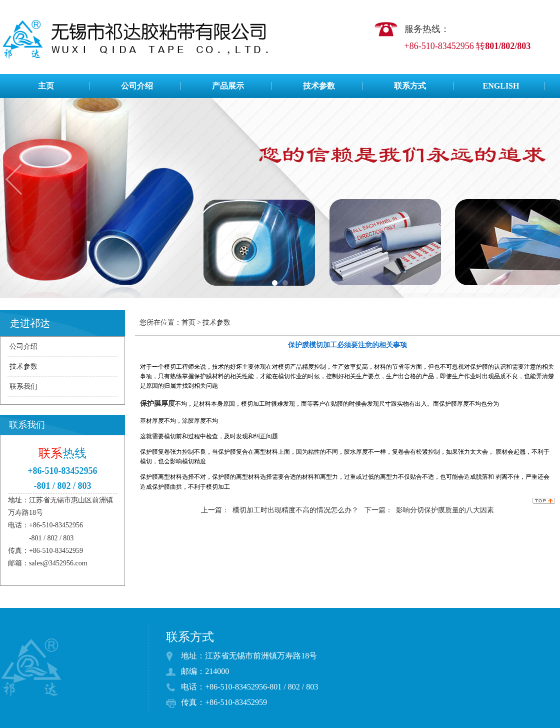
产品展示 (228, 86)
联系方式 (410, 86)
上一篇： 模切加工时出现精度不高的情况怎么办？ (280, 510)
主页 (46, 86)
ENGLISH (501, 86)
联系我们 (23, 387)
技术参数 (319, 86)
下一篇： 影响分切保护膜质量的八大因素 (429, 510)
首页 (188, 322)
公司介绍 (137, 86)
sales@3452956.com (58, 563)
